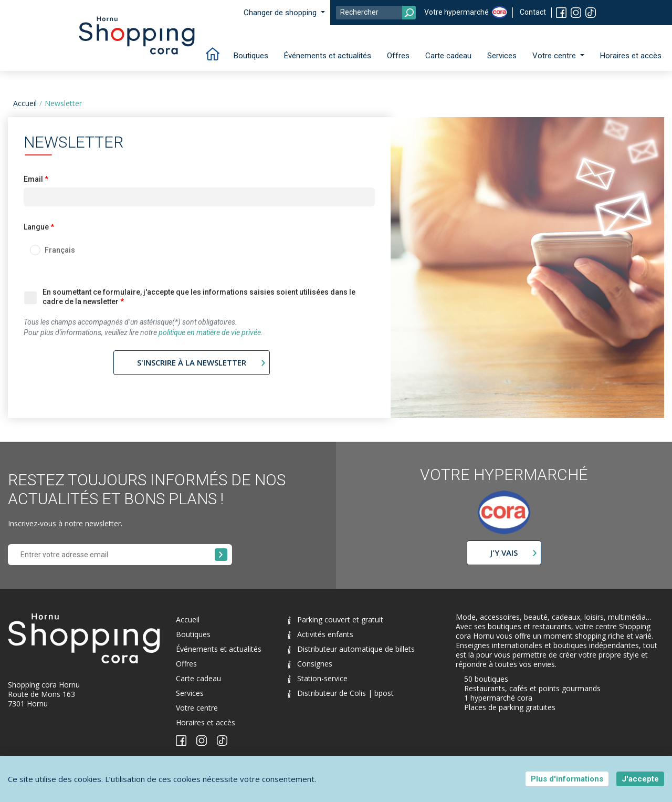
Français (60, 250)
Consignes (310, 664)
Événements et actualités (328, 56)
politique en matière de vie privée (210, 332)
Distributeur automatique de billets (351, 649)
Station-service (318, 678)
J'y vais (504, 553)
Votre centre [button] (555, 56)
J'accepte (640, 779)
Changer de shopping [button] (281, 13)
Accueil (25, 103)
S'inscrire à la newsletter (192, 362)
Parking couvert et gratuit (335, 619)
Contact (533, 12)
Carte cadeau (448, 56)
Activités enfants (321, 634)
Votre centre (197, 708)
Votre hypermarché (456, 12)
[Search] (376, 13)
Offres (398, 56)
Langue (36, 227)
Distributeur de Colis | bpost (341, 693)
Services (502, 56)
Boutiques (251, 56)
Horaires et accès (631, 56)
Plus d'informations (567, 779)
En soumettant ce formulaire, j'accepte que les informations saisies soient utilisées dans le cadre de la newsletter (199, 297)
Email (33, 179)
